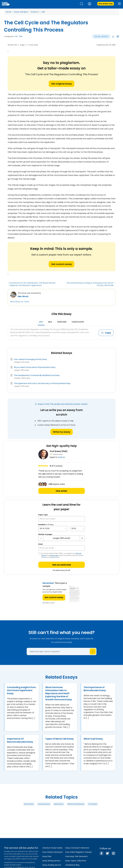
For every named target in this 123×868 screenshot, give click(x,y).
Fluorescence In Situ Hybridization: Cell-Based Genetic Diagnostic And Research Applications (33, 284)
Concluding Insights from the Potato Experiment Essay (21, 690)
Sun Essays (93, 804)
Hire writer (61, 491)
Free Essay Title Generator (76, 856)
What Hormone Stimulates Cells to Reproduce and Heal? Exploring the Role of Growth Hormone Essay (59, 693)
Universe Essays (44, 804)
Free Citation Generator (53, 852)
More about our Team (20, 302)
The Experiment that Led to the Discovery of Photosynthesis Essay (42, 383)
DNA (21, 36)
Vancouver (78, 322)
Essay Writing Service (51, 861)
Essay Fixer (47, 856)
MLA (50, 322)
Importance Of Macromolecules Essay (20, 740)
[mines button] (41, 538)
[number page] (62, 538)
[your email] (62, 548)
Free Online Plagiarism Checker (79, 852)
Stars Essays (29, 804)
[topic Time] (77, 529)
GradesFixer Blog (72, 865)
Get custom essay (61, 264)
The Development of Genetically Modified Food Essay (37, 375)
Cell (43, 12)
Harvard (62, 322)
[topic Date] (53, 529)
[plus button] (82, 538)
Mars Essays (59, 804)
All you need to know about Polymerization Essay (35, 367)
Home (9, 12)
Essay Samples (21, 12)
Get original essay (61, 84)
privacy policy (54, 555)
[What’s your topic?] (62, 519)
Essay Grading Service (52, 865)
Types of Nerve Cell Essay (59, 739)
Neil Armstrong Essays (76, 804)
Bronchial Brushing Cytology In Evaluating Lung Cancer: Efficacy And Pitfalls (90, 284)
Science (35, 12)
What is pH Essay (93, 739)
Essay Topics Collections (76, 861)
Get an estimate (62, 565)
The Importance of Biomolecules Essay (95, 689)
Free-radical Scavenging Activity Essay (30, 359)
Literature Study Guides (52, 848)
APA (41, 322)
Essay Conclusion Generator (77, 848)
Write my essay (62, 432)
